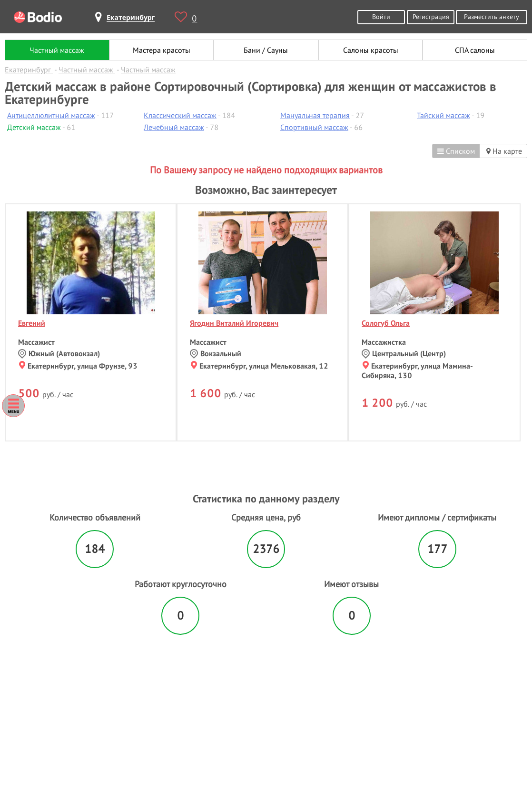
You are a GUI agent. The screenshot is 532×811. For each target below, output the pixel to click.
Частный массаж (57, 50)
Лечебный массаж (174, 127)
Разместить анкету (492, 16)
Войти (381, 16)
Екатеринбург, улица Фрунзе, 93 (78, 366)
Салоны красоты (371, 50)
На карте (504, 151)
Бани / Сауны (266, 50)
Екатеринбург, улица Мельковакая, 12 (260, 366)
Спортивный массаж (314, 127)
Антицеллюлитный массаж (51, 115)
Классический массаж (180, 115)
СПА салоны (475, 50)
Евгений (32, 323)
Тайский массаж (443, 115)
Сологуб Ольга (386, 323)
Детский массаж (34, 127)
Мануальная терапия (315, 115)
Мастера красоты (162, 50)
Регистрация (431, 16)
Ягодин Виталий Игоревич (234, 323)
